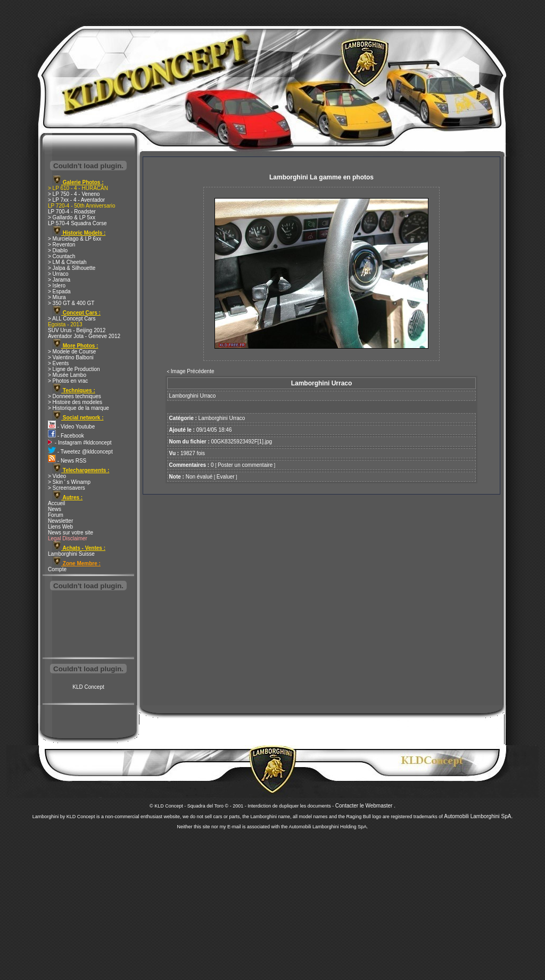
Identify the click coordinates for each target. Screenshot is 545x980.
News (55, 509)
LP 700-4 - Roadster (72, 212)
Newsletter (60, 521)
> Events (58, 363)
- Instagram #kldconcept (80, 443)
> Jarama (59, 280)
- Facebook (66, 436)
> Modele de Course (72, 352)
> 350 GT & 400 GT (71, 303)
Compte (57, 569)
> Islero (57, 286)
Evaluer (226, 477)
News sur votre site (71, 533)
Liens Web (60, 527)
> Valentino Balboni (71, 357)
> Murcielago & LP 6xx (75, 239)
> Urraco (58, 274)
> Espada (59, 291)
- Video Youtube (71, 427)
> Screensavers (67, 488)
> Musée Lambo (67, 375)
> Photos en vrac (68, 381)
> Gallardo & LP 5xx (72, 217)
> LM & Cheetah (67, 262)
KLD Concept (88, 687)
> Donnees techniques (75, 396)
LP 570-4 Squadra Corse (77, 223)
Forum (56, 515)
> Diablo (58, 250)
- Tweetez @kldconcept (80, 452)
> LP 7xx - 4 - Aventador (76, 200)
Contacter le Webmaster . (365, 806)
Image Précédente (193, 371)
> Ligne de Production (74, 369)
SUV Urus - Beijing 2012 (77, 330)
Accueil (56, 503)
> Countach (61, 256)
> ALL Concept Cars (72, 319)
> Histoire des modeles (75, 402)
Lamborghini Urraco (222, 418)
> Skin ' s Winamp (69, 482)
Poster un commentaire (245, 465)
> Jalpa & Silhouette (72, 268)
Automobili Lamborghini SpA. (478, 816)
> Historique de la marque (79, 408)
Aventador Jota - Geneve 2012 (84, 336)
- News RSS (67, 461)
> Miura (57, 297)
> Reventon (61, 245)
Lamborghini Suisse (71, 554)
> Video (57, 476)
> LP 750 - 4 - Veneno (74, 194)
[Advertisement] (88, 625)
